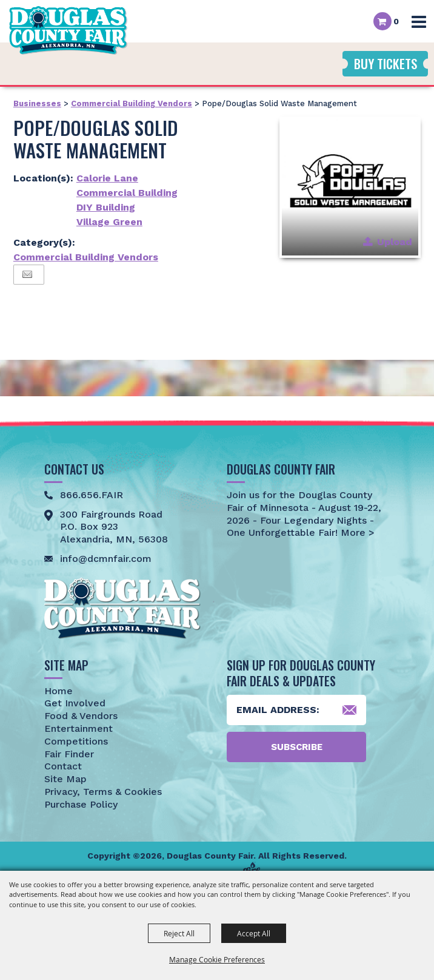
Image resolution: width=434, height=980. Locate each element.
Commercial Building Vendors (132, 103)
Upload (395, 242)
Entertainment (78, 728)
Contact (63, 766)
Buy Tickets (386, 63)
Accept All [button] (254, 933)
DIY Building (106, 207)
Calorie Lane (107, 178)
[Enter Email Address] (296, 710)
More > (356, 532)
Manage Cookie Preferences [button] (217, 959)
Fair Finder (69, 754)
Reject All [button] (179, 933)
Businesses (37, 103)
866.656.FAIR (92, 495)
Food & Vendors (81, 716)
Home (58, 691)
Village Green (109, 222)
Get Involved (75, 703)
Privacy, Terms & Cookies (103, 792)
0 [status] (396, 21)
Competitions (76, 741)
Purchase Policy (81, 804)
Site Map (65, 779)
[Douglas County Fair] (68, 30)
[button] (350, 187)
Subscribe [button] (297, 747)
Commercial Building (127, 193)
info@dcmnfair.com (106, 559)
